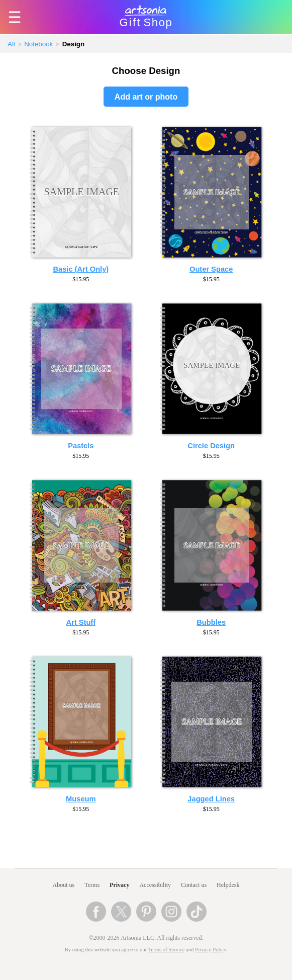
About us (64, 885)
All (11, 44)
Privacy (119, 885)
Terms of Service (167, 950)
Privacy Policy (211, 950)
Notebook (38, 44)
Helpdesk (228, 885)
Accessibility (155, 885)
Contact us (194, 885)
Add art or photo (146, 97)
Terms (92, 885)
